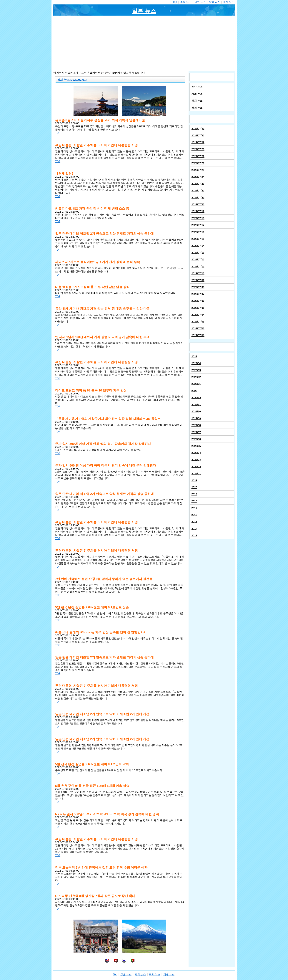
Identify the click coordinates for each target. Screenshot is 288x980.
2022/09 (196, 418)
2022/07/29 (198, 142)
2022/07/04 (198, 315)
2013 (194, 536)
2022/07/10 (198, 273)
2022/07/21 (198, 198)
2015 (194, 522)
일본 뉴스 (144, 11)
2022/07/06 (198, 301)
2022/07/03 (198, 322)
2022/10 (196, 411)
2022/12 (196, 398)
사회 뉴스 (200, 2)
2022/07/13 (198, 253)
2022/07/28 (198, 149)
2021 (194, 480)
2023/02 (196, 377)
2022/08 (196, 425)
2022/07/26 (198, 163)
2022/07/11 (198, 267)
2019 (194, 494)
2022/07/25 (198, 170)
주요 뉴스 (186, 2)
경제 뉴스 (229, 2)
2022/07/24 (198, 177)
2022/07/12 (198, 260)
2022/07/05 (198, 308)
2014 (194, 529)
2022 (194, 391)
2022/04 (196, 453)
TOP (58, 133)
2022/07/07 (198, 294)
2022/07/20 (198, 204)
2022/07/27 (198, 156)
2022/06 (196, 439)
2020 (194, 487)
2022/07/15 (198, 239)
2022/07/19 (198, 211)
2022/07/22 (198, 191)
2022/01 (196, 474)
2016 (194, 515)
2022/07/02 (198, 328)
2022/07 (196, 432)
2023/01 (196, 384)
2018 (194, 501)
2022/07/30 (198, 135)
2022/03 (196, 460)
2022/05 (196, 446)
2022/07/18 (198, 218)
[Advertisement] (144, 43)
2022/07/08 (198, 287)
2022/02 (196, 467)
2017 (194, 508)
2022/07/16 (198, 232)
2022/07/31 (198, 129)
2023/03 (196, 370)
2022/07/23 (198, 184)
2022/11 (196, 405)
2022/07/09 (198, 280)
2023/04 (196, 363)
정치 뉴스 (214, 2)
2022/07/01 (198, 335)
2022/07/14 (198, 246)
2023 (194, 356)
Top (175, 2)
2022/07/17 (198, 225)
